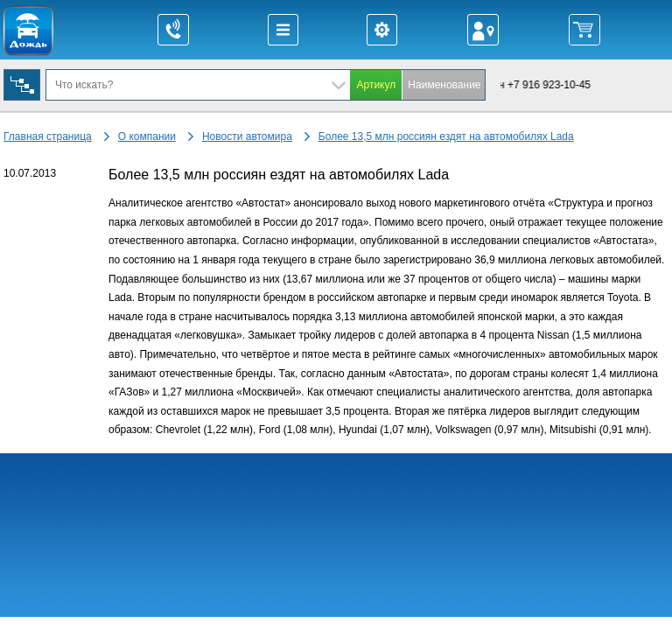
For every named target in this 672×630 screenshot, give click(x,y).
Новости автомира (247, 136)
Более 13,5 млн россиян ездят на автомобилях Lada (446, 136)
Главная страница (48, 136)
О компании (147, 136)
